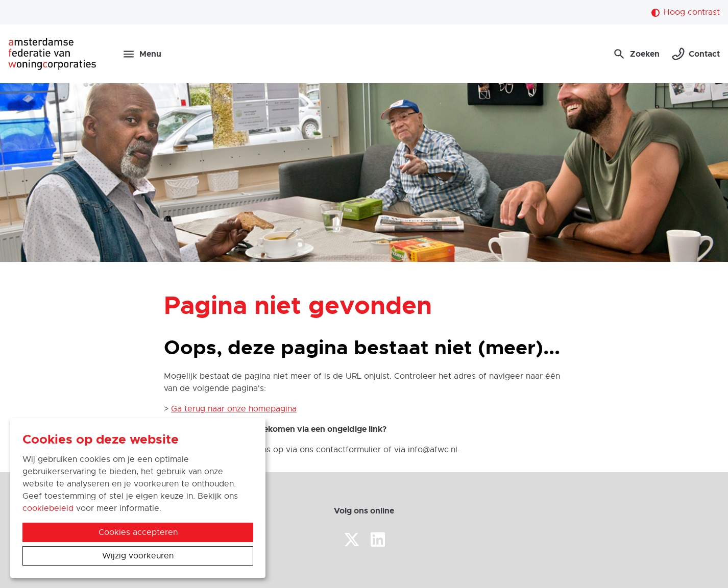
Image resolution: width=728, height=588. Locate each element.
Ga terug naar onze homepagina (234, 409)
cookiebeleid (48, 508)
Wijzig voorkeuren (138, 556)
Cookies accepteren (138, 532)
